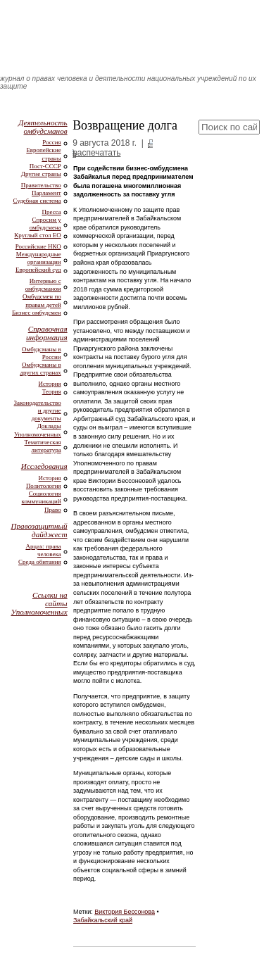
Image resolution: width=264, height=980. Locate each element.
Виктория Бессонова (125, 912)
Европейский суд (38, 270)
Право (53, 510)
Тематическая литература (43, 446)
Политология (44, 486)
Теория (52, 391)
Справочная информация (47, 333)
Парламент (46, 193)
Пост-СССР (45, 166)
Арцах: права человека (43, 550)
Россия (51, 142)
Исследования (44, 466)
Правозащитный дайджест (39, 530)
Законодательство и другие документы (38, 410)
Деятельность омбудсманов (43, 127)
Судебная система (37, 201)
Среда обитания (40, 562)
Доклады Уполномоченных (38, 430)
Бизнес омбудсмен (37, 313)
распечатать (96, 153)
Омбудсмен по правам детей (42, 300)
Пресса (52, 212)
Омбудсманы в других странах (40, 369)
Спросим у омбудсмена (45, 224)
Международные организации (39, 258)
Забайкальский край (103, 920)
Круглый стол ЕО (37, 235)
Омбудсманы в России (42, 353)
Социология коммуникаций (42, 497)
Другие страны (41, 174)
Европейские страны (43, 154)
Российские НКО (38, 246)
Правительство (41, 185)
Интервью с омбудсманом (43, 285)
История (50, 384)
